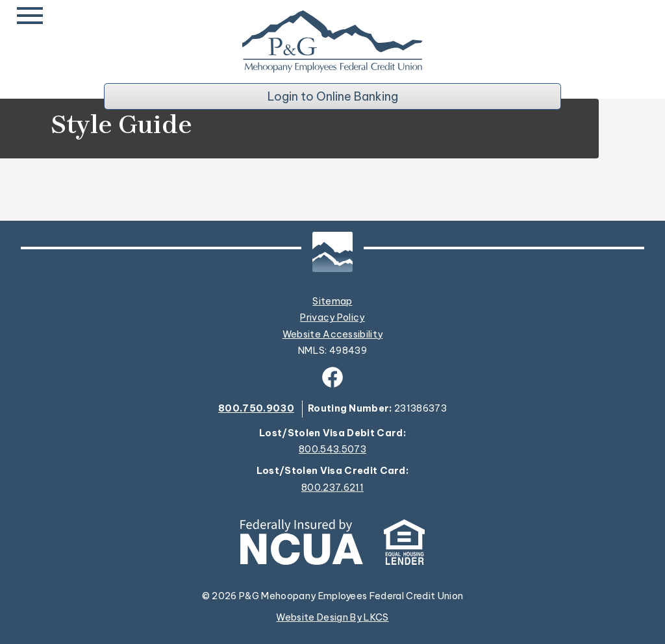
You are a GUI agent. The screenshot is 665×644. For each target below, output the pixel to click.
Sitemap (332, 301)
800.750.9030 (256, 408)
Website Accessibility (333, 334)
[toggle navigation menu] (32, 16)
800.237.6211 (332, 488)
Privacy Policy (332, 317)
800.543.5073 (332, 450)
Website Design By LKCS (332, 617)
